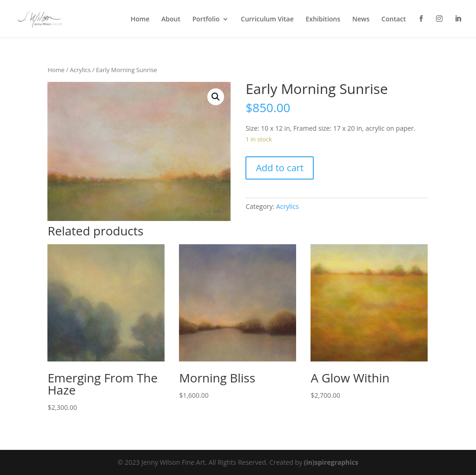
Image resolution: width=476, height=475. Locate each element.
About (171, 20)
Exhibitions (323, 20)
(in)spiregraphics (331, 462)
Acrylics (80, 70)
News (361, 20)
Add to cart (280, 168)
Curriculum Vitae (267, 20)
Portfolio (206, 20)
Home (140, 20)
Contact (394, 20)
